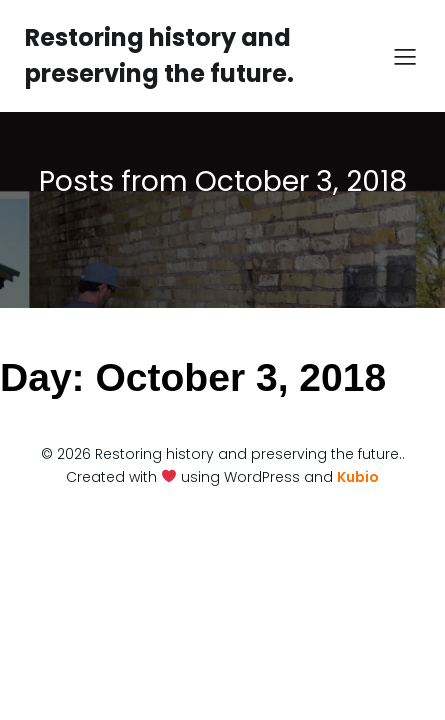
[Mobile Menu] (405, 56)
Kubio (358, 477)
